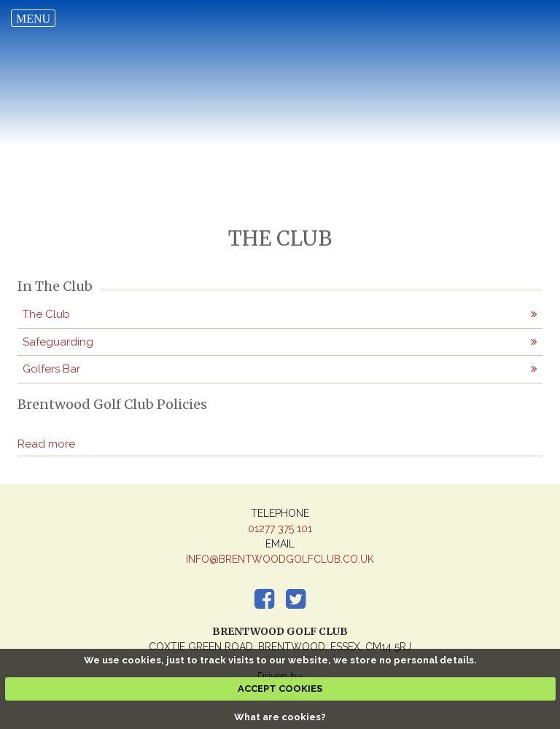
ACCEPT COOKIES (280, 689)
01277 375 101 (280, 529)
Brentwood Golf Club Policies (112, 404)
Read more (46, 444)
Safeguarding (58, 342)
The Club (46, 314)
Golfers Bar (51, 369)
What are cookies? (280, 717)
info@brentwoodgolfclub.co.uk (280, 559)
